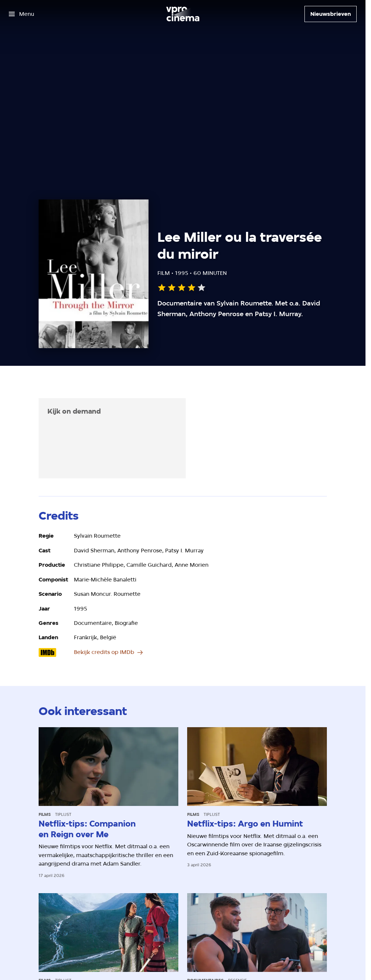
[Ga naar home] (183, 14)
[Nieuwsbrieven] (331, 14)
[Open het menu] (22, 14)
